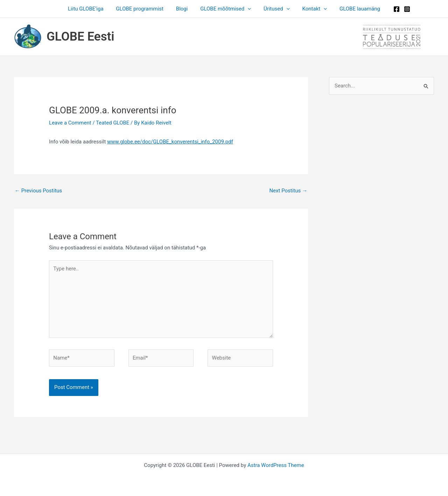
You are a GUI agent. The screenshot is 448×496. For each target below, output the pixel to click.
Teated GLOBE (113, 123)
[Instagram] (400, 9)
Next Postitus (288, 191)
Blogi (184, 9)
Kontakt (311, 9)
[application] (248, 9)
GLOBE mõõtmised (226, 9)
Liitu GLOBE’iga (92, 9)
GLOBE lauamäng (354, 9)
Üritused (275, 9)
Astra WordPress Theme (276, 465)
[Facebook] (390, 9)
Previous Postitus (38, 191)
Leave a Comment (70, 123)
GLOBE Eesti (80, 37)
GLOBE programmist (144, 9)
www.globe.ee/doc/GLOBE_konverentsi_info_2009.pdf (170, 142)
